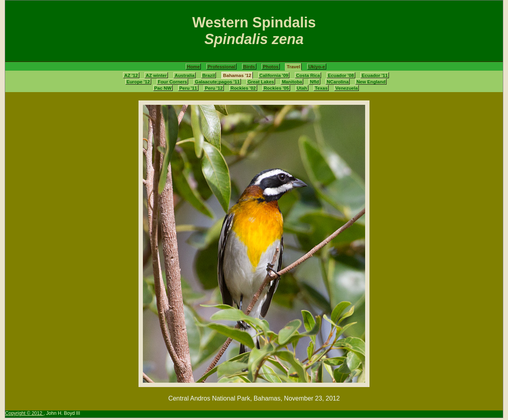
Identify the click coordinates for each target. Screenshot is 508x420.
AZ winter (156, 75)
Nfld (315, 82)
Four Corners (173, 82)
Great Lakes (261, 82)
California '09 (274, 75)
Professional (221, 66)
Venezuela (346, 88)
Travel (293, 66)
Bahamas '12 (237, 75)
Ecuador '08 (341, 75)
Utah (302, 88)
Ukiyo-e (317, 66)
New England (371, 82)
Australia (185, 75)
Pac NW (163, 88)
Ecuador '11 (375, 75)
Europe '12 (138, 82)
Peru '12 (214, 88)
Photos (271, 66)
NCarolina (338, 82)
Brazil (209, 75)
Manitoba (292, 82)
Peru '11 (188, 88)
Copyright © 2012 (24, 413)
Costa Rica (308, 75)
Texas (321, 88)
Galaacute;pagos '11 (217, 82)
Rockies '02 (243, 88)
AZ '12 (131, 75)
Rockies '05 (276, 88)
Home (193, 66)
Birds (249, 66)
